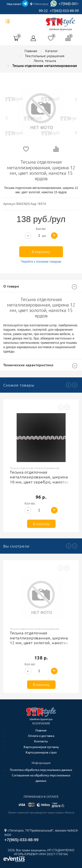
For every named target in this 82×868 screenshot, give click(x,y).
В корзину (41, 252)
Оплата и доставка (41, 736)
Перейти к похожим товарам (41, 262)
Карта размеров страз (41, 752)
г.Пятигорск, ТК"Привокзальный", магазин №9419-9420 (41, 833)
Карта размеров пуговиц (41, 747)
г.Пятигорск (39, 4)
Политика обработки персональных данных (41, 770)
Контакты (41, 741)
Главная (41, 730)
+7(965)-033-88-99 (64, 11)
